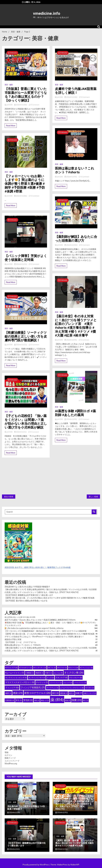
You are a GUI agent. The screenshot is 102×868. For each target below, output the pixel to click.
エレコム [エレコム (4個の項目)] (58, 673)
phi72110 (9, 105)
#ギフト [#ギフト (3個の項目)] (52, 668)
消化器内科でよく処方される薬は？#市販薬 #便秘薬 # (27, 587)
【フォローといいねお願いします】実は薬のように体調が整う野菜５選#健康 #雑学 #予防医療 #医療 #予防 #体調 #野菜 (25, 184)
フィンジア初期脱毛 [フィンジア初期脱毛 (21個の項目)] (33, 687)
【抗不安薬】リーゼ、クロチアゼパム (20, 642)
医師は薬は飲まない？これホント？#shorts (75, 170)
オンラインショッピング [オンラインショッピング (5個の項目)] (16, 678)
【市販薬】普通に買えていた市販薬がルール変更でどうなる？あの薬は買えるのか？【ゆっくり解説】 (26, 95)
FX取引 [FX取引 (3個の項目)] (49, 673)
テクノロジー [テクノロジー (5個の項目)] (76, 678)
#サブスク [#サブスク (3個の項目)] (62, 668)
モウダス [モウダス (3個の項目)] (90, 688)
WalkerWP (75, 865)
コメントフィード (12, 761)
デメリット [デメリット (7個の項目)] (42, 682)
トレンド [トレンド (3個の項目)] (68, 683)
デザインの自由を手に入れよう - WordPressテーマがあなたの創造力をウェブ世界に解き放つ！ (45, 637)
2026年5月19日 (71, 177)
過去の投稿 (9, 497)
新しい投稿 (93, 497)
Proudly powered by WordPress (36, 865)
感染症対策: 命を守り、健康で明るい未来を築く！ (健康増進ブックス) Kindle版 (38, 567)
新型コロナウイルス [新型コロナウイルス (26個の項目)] (37, 693)
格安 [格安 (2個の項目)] (72, 693)
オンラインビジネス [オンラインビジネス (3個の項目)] (37, 678)
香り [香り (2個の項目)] (86, 700)
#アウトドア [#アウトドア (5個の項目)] (11, 668)
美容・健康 (9, 85)
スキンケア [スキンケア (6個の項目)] (61, 677)
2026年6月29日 (14, 813)
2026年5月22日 (21, 345)
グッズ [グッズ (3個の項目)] (50, 678)
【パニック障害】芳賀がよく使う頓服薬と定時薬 (26, 258)
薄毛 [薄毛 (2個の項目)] (37, 700)
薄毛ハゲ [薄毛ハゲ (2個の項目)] (45, 700)
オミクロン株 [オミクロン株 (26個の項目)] (74, 672)
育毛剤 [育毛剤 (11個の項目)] (28, 700)
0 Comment (35, 105)
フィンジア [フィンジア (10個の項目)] (12, 688)
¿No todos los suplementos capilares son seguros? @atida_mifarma (34, 628)
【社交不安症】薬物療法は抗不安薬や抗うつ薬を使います (29, 595)
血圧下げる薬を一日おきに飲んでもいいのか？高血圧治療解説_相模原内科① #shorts (40, 620)
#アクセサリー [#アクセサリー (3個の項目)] (25, 668)
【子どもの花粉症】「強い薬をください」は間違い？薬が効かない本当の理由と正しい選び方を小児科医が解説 (26, 422)
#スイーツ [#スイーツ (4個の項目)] (73, 668)
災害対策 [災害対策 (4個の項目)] (10, 700)
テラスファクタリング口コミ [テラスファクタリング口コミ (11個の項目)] (20, 682)
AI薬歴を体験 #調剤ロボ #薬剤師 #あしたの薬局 (75, 413)
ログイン (8, 755)
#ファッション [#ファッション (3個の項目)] (86, 668)
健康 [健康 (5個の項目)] (8, 693)
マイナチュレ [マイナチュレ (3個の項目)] (52, 688)
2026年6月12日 (14, 849)
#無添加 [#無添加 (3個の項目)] (39, 673)
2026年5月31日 (62, 849)
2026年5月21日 (21, 432)
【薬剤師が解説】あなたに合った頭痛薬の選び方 (76, 239)
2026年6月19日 (62, 813)
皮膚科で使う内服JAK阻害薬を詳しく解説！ (76, 91)
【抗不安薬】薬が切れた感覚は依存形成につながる (26, 601)
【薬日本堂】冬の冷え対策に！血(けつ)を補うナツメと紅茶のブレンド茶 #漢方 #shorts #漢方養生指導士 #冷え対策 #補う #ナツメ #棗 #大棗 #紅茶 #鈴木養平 (76, 326)
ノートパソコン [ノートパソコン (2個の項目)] (80, 683)
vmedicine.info (47, 13)
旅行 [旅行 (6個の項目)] (55, 693)
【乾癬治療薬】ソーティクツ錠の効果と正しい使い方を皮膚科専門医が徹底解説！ (26, 336)
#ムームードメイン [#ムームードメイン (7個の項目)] (15, 673)
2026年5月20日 (71, 97)
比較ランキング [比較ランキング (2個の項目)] (90, 693)
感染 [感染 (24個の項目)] (18, 693)
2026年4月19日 (71, 340)
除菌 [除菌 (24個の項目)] (77, 700)
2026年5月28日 (21, 105)
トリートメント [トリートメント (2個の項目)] (56, 683)
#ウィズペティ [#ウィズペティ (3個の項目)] (40, 668)
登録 (7, 752)
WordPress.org (11, 763)
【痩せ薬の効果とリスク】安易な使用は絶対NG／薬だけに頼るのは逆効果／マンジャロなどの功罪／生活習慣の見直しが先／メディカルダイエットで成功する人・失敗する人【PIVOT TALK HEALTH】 (75, 803)
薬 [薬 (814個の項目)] (57, 699)
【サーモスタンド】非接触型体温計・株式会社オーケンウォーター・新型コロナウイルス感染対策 (46, 631)
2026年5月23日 (21, 264)
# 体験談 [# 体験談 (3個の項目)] (30, 673)
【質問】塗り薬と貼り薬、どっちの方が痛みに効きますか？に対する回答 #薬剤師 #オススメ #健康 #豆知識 (49, 598)
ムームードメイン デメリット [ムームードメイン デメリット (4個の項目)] (72, 688)
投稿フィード (10, 758)
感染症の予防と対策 (13, 639)
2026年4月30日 (71, 245)
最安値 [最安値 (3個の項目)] (64, 693)
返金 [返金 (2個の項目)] (68, 700)
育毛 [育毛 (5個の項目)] (19, 700)
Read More (11, 126)
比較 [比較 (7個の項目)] (79, 693)
